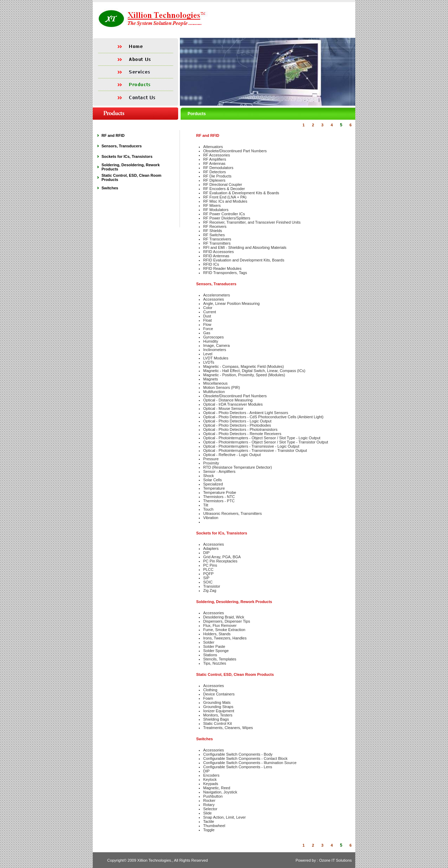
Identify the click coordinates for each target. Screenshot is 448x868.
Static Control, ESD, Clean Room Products (235, 674)
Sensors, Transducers (122, 146)
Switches (110, 188)
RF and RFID (113, 135)
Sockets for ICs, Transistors (127, 156)
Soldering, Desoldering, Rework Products (234, 602)
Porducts (197, 114)
